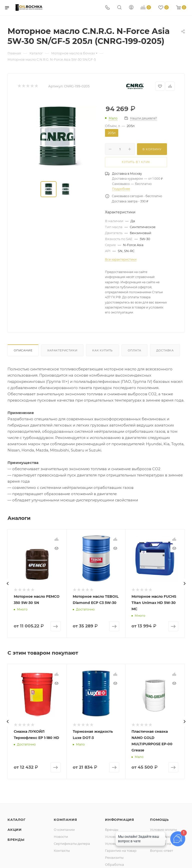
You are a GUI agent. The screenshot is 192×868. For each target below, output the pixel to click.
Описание (23, 350)
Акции (15, 830)
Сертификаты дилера (72, 844)
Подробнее (121, 189)
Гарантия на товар (121, 851)
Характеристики (62, 350)
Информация (120, 820)
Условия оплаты (163, 830)
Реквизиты (114, 858)
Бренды (16, 840)
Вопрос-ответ (161, 851)
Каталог (17, 820)
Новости (61, 837)
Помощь (159, 820)
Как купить (102, 350)
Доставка (165, 350)
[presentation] (7, 583)
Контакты (62, 851)
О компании (64, 830)
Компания (65, 820)
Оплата (134, 350)
